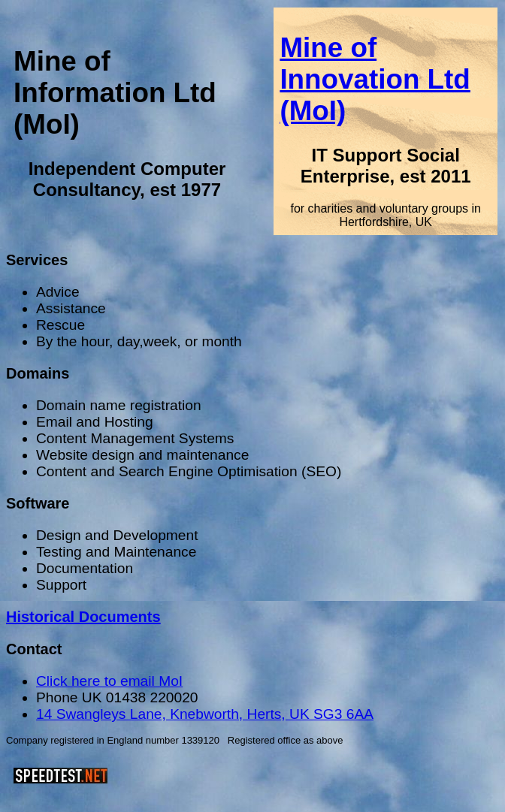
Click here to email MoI (109, 681)
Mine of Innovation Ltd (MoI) (375, 79)
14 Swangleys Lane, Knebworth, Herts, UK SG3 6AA (205, 714)
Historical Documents (83, 617)
